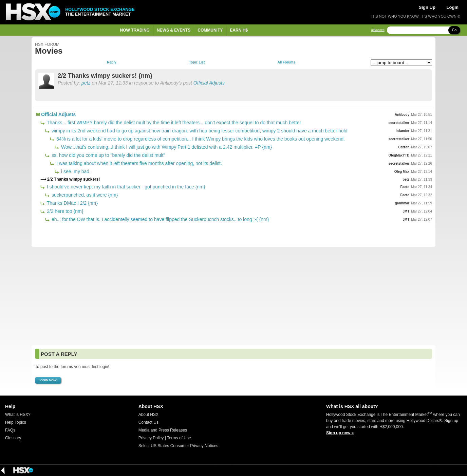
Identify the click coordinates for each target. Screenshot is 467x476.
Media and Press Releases (163, 430)
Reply (111, 62)
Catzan (404, 147)
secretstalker (399, 123)
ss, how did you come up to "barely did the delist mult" (108, 155)
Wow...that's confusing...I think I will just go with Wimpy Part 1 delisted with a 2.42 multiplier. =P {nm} (166, 147)
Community (210, 30)
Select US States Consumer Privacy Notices (178, 446)
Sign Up (427, 7)
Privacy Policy (151, 438)
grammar (402, 203)
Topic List (197, 62)
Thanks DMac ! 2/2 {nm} (72, 203)
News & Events (174, 30)
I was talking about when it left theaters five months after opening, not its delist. (138, 163)
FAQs (10, 430)
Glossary (13, 438)
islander (403, 131)
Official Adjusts (209, 83)
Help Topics (16, 422)
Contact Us (148, 422)
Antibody (402, 115)
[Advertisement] (233, 296)
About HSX (148, 415)
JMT (406, 211)
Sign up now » (340, 433)
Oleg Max (402, 172)
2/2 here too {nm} (64, 211)
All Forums (286, 62)
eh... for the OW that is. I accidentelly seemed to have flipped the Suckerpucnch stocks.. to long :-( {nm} (160, 219)
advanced (378, 30)
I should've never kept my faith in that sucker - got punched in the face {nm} (125, 187)
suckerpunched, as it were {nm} (84, 195)
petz (86, 83)
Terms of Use (179, 438)
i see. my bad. (75, 171)
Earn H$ (239, 30)
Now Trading (135, 30)
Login (453, 7)
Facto (405, 187)
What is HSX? (18, 415)
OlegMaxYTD (399, 155)
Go (454, 30)
